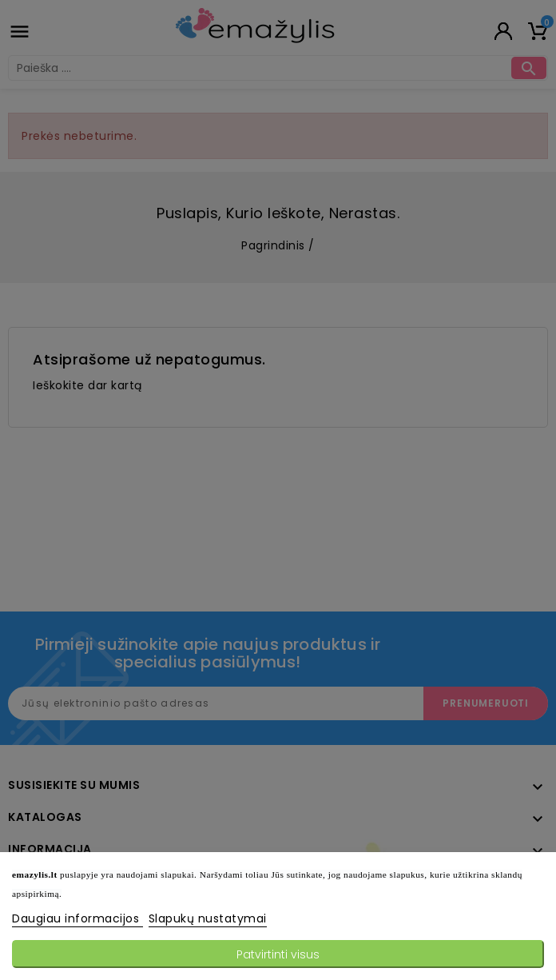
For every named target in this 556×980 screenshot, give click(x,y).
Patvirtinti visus (278, 954)
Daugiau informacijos (77, 918)
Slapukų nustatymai (208, 918)
